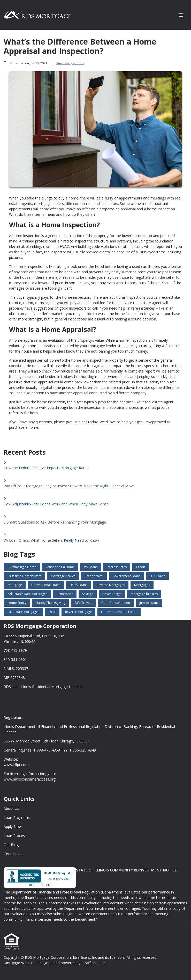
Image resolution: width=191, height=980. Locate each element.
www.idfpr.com (16, 765)
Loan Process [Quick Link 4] (15, 836)
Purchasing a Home (70, 63)
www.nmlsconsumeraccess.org (30, 779)
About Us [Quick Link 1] (11, 808)
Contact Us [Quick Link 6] (13, 854)
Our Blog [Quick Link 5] (11, 845)
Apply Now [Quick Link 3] (13, 827)
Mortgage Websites (21, 963)
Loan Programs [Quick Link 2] (17, 817)
